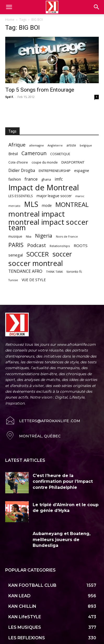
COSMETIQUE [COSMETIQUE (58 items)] (60, 154)
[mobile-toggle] (9, 7)
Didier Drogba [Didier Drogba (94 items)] (22, 171)
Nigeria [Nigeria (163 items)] (44, 236)
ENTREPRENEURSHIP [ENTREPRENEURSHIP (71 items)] (55, 171)
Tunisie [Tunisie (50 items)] (13, 280)
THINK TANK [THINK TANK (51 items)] (54, 272)
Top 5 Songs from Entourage (40, 90)
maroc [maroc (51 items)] (80, 196)
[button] (97, 7)
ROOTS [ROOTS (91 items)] (81, 245)
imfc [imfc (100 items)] (59, 179)
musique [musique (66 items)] (15, 236)
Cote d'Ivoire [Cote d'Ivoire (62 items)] (18, 162)
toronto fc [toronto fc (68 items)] (74, 271)
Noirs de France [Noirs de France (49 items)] (67, 237)
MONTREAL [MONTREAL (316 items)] (72, 204)
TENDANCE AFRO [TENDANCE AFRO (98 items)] (25, 271)
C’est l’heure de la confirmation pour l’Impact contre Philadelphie (63, 481)
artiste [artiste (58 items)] (71, 145)
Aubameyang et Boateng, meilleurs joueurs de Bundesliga (62, 540)
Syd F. (10, 97)
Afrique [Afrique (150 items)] (17, 145)
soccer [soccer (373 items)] (62, 254)
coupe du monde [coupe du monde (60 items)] (45, 162)
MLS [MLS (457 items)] (31, 204)
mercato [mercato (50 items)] (14, 206)
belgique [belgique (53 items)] (86, 145)
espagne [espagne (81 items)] (82, 171)
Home (10, 20)
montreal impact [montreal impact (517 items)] (37, 214)
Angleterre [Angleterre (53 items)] (55, 145)
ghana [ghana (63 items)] (46, 179)
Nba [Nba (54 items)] (29, 236)
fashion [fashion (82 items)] (15, 179)
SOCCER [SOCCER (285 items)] (38, 254)
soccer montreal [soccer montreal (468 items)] (36, 263)
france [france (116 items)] (31, 179)
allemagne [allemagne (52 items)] (37, 145)
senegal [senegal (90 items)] (16, 255)
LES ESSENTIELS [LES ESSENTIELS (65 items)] (21, 196)
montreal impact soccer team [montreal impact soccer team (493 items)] (48, 225)
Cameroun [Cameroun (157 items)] (34, 153)
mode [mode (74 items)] (47, 205)
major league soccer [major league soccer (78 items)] (54, 196)
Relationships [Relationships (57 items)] (60, 246)
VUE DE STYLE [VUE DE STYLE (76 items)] (34, 280)
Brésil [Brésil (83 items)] (13, 154)
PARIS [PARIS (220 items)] (16, 245)
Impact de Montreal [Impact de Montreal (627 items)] (44, 188)
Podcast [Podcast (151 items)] (37, 245)
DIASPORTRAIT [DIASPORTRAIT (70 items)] (73, 162)
